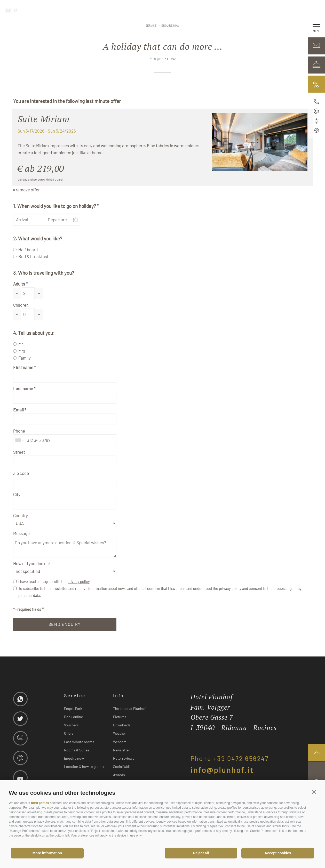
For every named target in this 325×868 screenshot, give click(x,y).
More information (47, 853)
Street (19, 452)
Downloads (122, 725)
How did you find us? (32, 563)
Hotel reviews (124, 758)
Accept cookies (278, 853)
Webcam (120, 742)
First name (23, 367)
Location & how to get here (85, 766)
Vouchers (71, 725)
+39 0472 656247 (241, 758)
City (17, 494)
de (8, 10)
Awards (119, 775)
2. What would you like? (38, 238)
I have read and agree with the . (54, 582)
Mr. (21, 344)
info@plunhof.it (222, 770)
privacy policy (78, 582)
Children (21, 305)
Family (25, 358)
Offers (69, 733)
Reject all (201, 853)
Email (18, 410)
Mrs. (22, 351)
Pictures (120, 717)
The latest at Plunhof (129, 708)
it (15, 10)
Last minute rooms (79, 742)
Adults (19, 284)
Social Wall (121, 766)
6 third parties (39, 803)
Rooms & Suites (77, 750)
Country (21, 515)
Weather (120, 733)
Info (119, 695)
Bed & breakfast (33, 256)
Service (75, 695)
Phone (19, 431)
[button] (314, 792)
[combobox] (19, 440)
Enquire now (74, 758)
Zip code (21, 473)
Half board (28, 249)
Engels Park (73, 708)
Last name (23, 388)
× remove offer (26, 190)
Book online (73, 717)
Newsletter (121, 750)
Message (21, 533)
